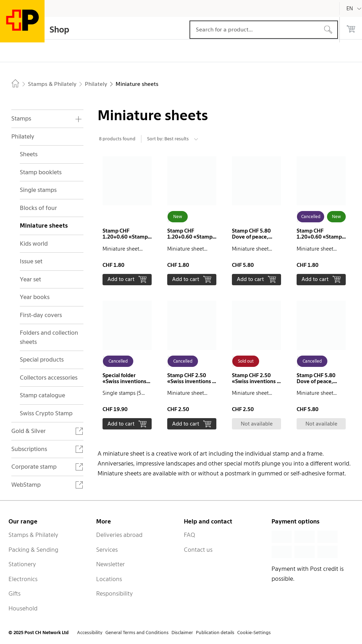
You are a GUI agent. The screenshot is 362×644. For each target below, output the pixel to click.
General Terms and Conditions (137, 633)
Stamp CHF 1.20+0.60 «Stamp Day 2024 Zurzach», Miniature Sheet (127, 240)
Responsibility (115, 593)
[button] (127, 221)
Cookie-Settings (254, 633)
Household (23, 608)
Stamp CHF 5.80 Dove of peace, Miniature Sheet (252, 237)
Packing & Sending (33, 550)
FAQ (189, 535)
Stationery (22, 564)
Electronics (23, 579)
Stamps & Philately (33, 535)
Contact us (198, 550)
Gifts (14, 593)
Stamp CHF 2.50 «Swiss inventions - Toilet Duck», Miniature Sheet (191, 384)
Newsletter (110, 564)
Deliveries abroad (119, 535)
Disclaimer (182, 633)
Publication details (215, 633)
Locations (109, 579)
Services (107, 550)
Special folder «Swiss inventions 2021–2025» (124, 381)
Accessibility (90, 633)
